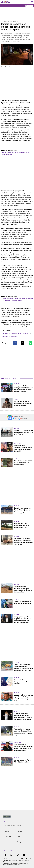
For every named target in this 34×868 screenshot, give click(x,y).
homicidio (5, 336)
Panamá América (10, 826)
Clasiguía (20, 842)
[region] (17, 15)
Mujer (7, 842)
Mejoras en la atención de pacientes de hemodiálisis (23, 603)
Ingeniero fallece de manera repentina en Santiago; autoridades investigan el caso (23, 698)
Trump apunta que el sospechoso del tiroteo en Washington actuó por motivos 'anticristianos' (23, 620)
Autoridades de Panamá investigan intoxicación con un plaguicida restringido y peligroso (23, 732)
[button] (15, 343)
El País (16, 384)
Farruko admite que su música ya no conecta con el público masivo (23, 403)
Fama (16, 399)
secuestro (26, 333)
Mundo (16, 537)
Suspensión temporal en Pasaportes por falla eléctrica (22, 682)
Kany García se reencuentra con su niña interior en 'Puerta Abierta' (23, 463)
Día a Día (8, 836)
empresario (14, 336)
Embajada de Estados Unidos (11, 333)
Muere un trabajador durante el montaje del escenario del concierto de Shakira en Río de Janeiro (23, 717)
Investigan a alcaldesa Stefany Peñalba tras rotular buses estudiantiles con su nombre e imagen (23, 389)
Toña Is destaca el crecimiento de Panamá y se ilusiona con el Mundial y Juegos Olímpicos (23, 747)
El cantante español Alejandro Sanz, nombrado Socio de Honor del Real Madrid (17, 299)
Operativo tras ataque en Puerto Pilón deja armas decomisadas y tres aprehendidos (22, 511)
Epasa (19, 826)
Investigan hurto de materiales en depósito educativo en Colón (22, 525)
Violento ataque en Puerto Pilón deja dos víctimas (23, 761)
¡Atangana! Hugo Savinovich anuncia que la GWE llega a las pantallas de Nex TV (23, 448)
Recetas (20, 831)
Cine (18, 836)
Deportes (17, 443)
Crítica (7, 831)
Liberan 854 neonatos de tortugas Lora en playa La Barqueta (15, 153)
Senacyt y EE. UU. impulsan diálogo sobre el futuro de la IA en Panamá (23, 432)
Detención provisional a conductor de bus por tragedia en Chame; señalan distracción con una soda (23, 667)
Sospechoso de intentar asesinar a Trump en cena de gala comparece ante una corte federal (23, 542)
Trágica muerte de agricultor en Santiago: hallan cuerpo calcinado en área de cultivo (23, 589)
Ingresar (29, 6)
